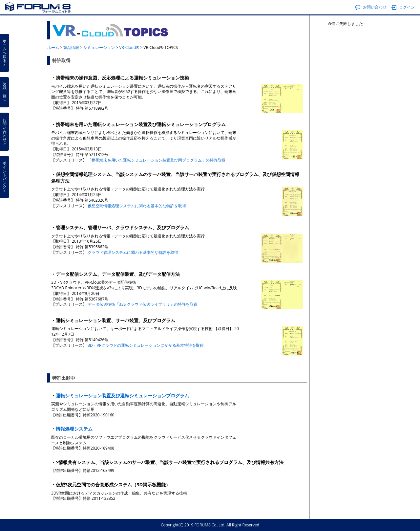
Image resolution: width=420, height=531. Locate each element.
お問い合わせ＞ (5, 132)
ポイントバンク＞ (5, 177)
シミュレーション (99, 47)
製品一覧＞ (5, 92)
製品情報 (71, 47)
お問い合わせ (371, 7)
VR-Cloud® (129, 47)
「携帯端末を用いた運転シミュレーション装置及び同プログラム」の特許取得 (157, 160)
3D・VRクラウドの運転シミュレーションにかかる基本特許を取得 (146, 345)
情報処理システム (74, 429)
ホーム (53, 47)
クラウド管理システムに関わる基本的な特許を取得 (133, 252)
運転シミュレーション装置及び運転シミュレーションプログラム (122, 396)
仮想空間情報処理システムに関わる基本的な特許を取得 (137, 206)
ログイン (403, 7)
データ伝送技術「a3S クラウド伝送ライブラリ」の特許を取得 (143, 304)
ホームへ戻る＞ (5, 53)
